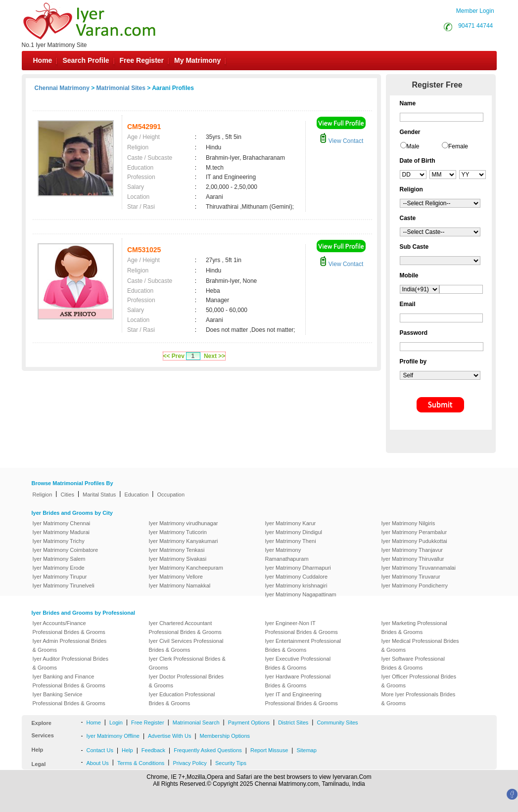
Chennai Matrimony (62, 88)
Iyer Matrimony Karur (291, 523)
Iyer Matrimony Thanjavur (412, 550)
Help (127, 750)
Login (116, 722)
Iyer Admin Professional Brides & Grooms (70, 645)
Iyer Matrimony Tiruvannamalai (419, 568)
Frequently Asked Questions (208, 750)
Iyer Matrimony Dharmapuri (298, 568)
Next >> (214, 356)
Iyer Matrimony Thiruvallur (413, 559)
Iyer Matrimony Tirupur (60, 577)
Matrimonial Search (196, 722)
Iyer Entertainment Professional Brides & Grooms (303, 645)
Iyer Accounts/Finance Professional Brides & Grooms (69, 628)
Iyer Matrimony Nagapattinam (301, 594)
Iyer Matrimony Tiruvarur (411, 577)
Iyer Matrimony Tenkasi (177, 550)
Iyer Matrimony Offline (113, 736)
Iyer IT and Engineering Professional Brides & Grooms (302, 699)
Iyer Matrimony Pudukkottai (414, 541)
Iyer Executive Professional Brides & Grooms (298, 663)
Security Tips (231, 763)
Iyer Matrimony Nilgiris (408, 523)
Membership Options (225, 736)
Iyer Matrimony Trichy (59, 541)
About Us (98, 763)
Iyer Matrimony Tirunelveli (64, 586)
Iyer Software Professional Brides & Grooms (413, 663)
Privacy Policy (189, 763)
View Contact (341, 141)
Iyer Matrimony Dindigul (294, 532)
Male (413, 146)
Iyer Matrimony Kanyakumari (184, 541)
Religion (43, 495)
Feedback (153, 750)
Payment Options (249, 722)
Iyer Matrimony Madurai (61, 532)
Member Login (475, 11)
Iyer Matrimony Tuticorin (178, 532)
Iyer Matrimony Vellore (176, 577)
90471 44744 (475, 26)
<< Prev (174, 356)
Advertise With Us (169, 736)
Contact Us (100, 750)
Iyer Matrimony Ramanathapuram (287, 554)
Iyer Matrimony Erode (59, 568)
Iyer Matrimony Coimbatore (66, 550)
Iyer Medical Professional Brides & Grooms (420, 645)
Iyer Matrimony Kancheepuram (186, 568)
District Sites (293, 722)
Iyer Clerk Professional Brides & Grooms (187, 663)
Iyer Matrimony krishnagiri (296, 586)
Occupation (171, 495)
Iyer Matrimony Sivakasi (178, 559)
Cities (67, 495)
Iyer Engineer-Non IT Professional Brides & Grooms (302, 628)
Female (458, 146)
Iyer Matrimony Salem (59, 559)
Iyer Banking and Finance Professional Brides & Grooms (69, 681)
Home (43, 60)
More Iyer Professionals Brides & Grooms (419, 699)
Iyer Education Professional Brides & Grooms (182, 699)
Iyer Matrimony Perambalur (414, 532)
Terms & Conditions (141, 763)
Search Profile (86, 60)
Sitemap (306, 750)
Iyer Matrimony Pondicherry (415, 586)
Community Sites (337, 722)
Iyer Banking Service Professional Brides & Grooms (69, 699)
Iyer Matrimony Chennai (62, 523)
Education (136, 495)
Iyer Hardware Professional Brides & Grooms (298, 681)
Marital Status (99, 495)
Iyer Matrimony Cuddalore (297, 577)
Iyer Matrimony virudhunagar (184, 523)
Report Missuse (269, 750)
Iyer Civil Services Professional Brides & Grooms (186, 645)
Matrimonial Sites (121, 88)
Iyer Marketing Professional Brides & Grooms (414, 628)
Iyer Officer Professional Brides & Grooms (419, 681)
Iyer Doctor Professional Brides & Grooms (187, 681)
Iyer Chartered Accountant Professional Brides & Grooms (185, 628)
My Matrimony (197, 60)
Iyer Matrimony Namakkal (180, 586)
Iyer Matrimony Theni (291, 541)
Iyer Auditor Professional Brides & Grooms (71, 663)
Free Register (142, 60)
